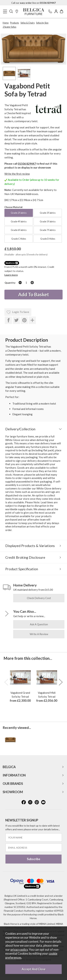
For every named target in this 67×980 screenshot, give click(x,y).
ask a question (39, 624)
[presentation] (6, 682)
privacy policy (19, 950)
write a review (39, 634)
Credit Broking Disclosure (25, 557)
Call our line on (33, 3)
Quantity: (10, 283)
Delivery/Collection (20, 429)
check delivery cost (39, 598)
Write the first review (17, 174)
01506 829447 (27, 164)
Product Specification (22, 569)
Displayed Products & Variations (30, 546)
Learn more (11, 275)
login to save (18, 312)
